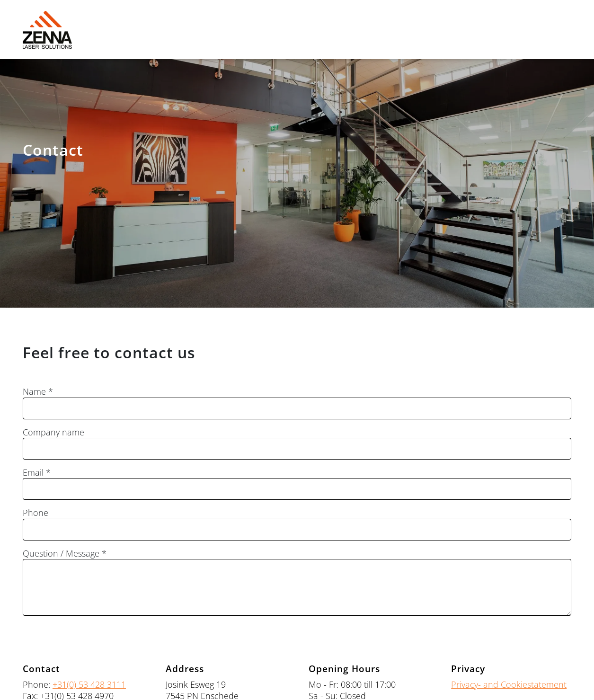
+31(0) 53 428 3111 (89, 684)
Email (33, 473)
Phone (35, 513)
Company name (53, 432)
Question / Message (61, 554)
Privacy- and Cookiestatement (509, 684)
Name (34, 392)
